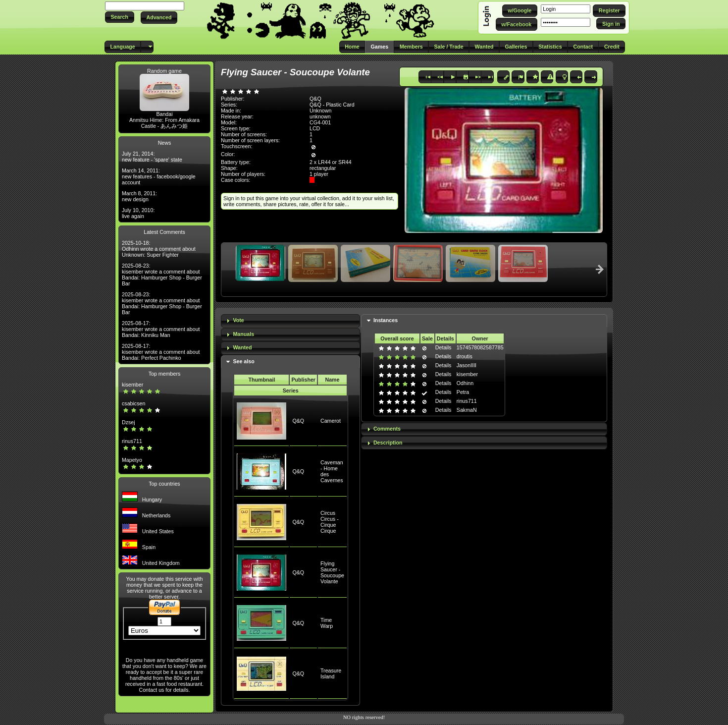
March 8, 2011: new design (139, 196)
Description (388, 443)
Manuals (243, 334)
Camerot (331, 421)
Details (443, 347)
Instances (386, 320)
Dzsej (129, 422)
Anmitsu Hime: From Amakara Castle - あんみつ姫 (164, 123)
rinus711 (132, 441)
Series (291, 390)
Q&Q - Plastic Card (332, 105)
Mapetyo (132, 460)
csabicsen (133, 403)
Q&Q (298, 421)
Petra (463, 392)
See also (243, 361)
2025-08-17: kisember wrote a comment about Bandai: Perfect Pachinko (161, 352)
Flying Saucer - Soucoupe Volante (332, 572)
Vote (238, 320)
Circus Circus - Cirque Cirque (330, 522)
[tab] (290, 321)
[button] (120, 17)
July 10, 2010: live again (138, 213)
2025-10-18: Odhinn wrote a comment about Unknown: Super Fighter (159, 249)
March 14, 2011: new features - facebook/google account (159, 176)
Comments (387, 429)
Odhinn (465, 383)
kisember (132, 385)
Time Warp (327, 623)
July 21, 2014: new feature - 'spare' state (152, 157)
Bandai (164, 114)
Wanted (242, 347)
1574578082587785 (480, 347)
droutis (465, 356)
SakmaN (467, 410)
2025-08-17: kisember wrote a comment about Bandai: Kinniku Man (161, 329)
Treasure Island (331, 673)
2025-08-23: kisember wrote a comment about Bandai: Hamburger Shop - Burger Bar (162, 275)
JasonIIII (467, 365)
